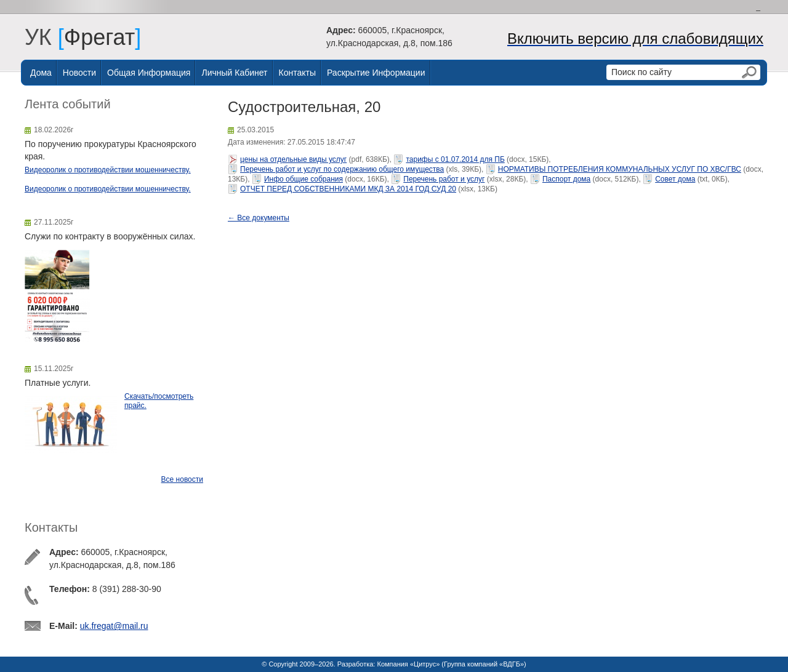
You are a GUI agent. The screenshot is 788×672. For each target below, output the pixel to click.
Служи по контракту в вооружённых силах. (110, 236)
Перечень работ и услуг (444, 179)
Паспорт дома (566, 179)
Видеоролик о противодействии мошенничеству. (108, 170)
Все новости (182, 479)
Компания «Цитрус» (408, 664)
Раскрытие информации (376, 73)
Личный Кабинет (234, 73)
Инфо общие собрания (304, 179)
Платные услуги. (58, 383)
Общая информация (149, 73)
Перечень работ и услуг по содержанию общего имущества (342, 169)
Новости (79, 73)
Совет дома (675, 179)
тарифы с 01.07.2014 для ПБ (455, 159)
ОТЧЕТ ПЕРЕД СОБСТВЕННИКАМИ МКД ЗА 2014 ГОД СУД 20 (348, 189)
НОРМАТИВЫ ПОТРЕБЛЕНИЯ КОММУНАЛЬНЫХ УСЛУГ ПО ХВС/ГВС (620, 169)
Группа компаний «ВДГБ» (484, 664)
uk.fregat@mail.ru (114, 626)
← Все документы (259, 218)
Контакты (297, 73)
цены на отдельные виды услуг (293, 159)
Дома (41, 73)
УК (44, 37)
